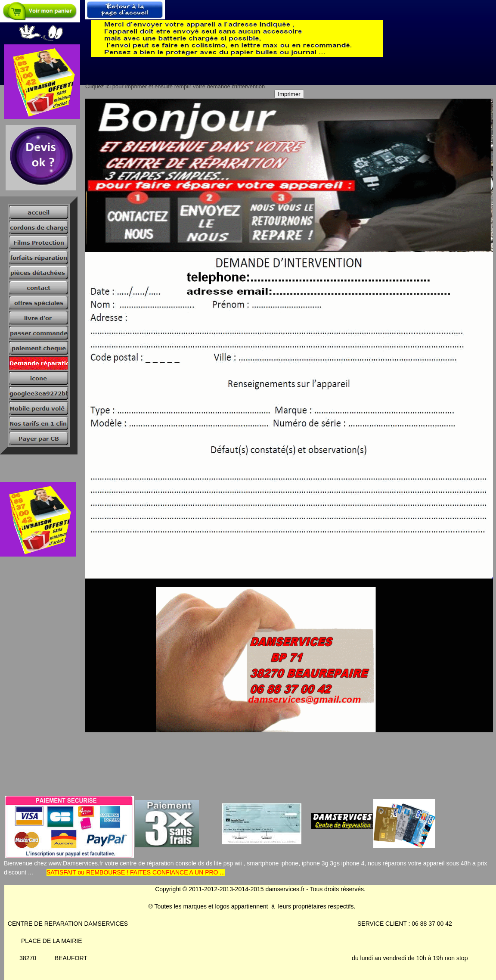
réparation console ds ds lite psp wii (194, 863)
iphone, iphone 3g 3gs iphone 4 (322, 863)
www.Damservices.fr (76, 863)
